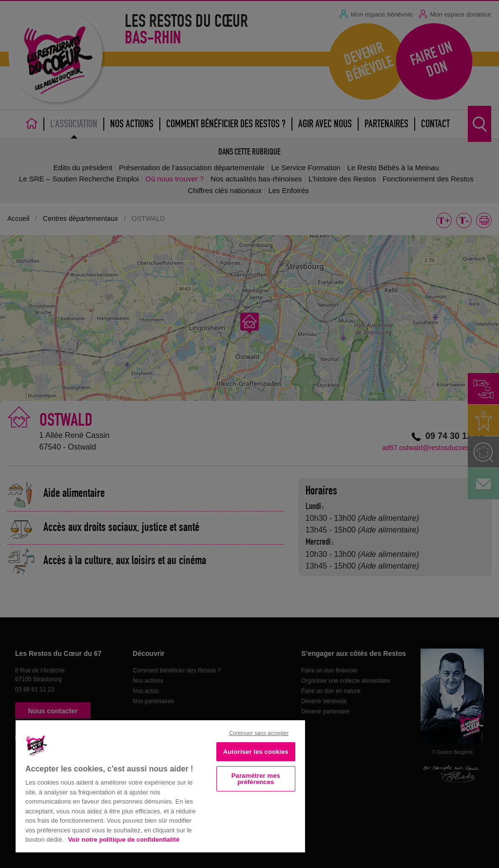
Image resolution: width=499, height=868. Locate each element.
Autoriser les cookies (256, 752)
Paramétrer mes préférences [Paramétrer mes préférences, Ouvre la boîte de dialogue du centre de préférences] (256, 779)
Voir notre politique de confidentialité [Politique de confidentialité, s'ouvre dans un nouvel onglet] (124, 839)
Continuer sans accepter (259, 733)
